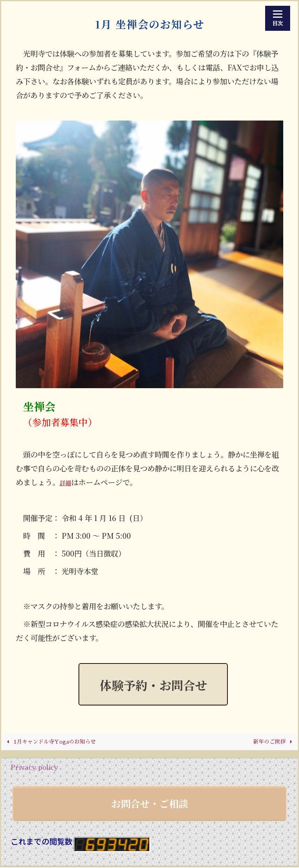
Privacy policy (34, 768)
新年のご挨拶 (272, 742)
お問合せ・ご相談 (150, 804)
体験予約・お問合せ (153, 685)
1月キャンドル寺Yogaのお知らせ (53, 742)
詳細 (67, 482)
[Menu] (278, 18)
